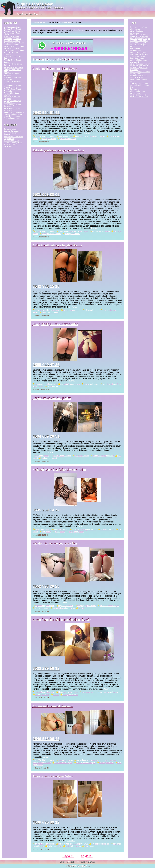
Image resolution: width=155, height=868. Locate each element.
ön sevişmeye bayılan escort (47, 310)
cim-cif (81, 608)
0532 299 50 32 (46, 668)
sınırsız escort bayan (101, 231)
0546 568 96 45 (46, 739)
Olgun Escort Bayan (35, 4)
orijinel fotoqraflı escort (45, 606)
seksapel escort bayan (51, 234)
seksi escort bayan (68, 139)
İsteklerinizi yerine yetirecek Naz (55, 543)
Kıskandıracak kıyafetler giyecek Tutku (59, 470)
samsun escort (65, 22)
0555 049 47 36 (46, 365)
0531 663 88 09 (46, 194)
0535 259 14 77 (46, 510)
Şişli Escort (79, 30)
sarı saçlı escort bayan (109, 606)
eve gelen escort (42, 456)
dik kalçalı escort (49, 139)
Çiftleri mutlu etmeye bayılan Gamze (58, 245)
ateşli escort (60, 532)
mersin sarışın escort (72, 310)
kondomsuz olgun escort (103, 456)
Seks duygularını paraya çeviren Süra (58, 150)
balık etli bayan (65, 136)
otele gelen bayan (72, 234)
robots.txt (81, 862)
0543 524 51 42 (46, 113)
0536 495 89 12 (46, 822)
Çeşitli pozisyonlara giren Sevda (55, 69)
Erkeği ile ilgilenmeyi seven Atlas (55, 324)
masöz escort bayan (50, 312)
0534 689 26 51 (46, 436)
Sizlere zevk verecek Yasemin (53, 706)
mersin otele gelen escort (46, 384)
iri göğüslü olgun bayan (45, 136)
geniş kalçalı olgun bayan (64, 608)
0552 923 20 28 (46, 586)
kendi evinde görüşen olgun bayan (90, 136)
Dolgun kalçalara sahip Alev (52, 398)
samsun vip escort (40, 22)
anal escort (46, 532)
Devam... (88, 133)
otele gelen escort (49, 458)
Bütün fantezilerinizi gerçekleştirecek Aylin (62, 620)
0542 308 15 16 (46, 286)
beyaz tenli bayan (92, 384)
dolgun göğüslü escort (87, 606)
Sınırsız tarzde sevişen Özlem (53, 776)
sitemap (91, 862)
